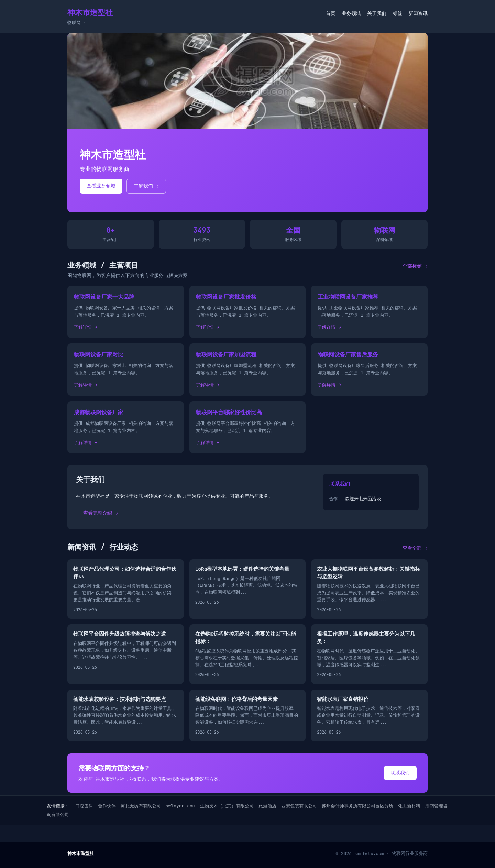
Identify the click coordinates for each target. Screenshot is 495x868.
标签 (397, 13)
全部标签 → (415, 266)
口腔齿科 (84, 806)
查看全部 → (415, 548)
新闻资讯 (418, 13)
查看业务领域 (101, 186)
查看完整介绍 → (101, 513)
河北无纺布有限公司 (141, 806)
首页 (331, 13)
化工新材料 (409, 806)
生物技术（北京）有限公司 (227, 806)
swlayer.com (180, 806)
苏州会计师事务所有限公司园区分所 (357, 806)
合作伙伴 (107, 806)
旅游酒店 (267, 806)
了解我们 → (146, 186)
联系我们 (400, 773)
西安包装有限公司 (299, 806)
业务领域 (351, 13)
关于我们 (377, 13)
